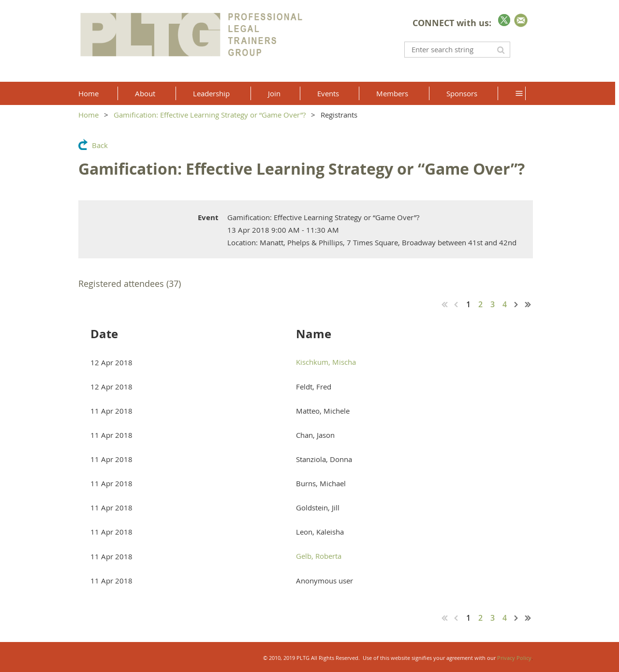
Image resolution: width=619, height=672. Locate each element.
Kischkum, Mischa (326, 362)
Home (88, 115)
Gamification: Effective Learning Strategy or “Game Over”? (210, 115)
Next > (516, 304)
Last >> (528, 304)
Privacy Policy (514, 658)
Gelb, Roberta (319, 556)
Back (100, 145)
